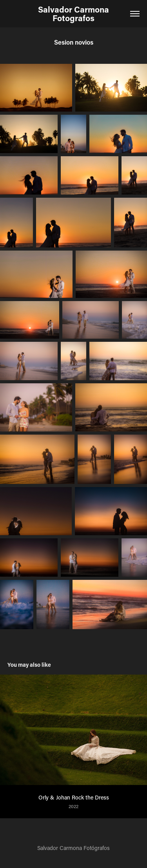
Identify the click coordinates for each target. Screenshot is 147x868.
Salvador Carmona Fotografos (74, 14)
